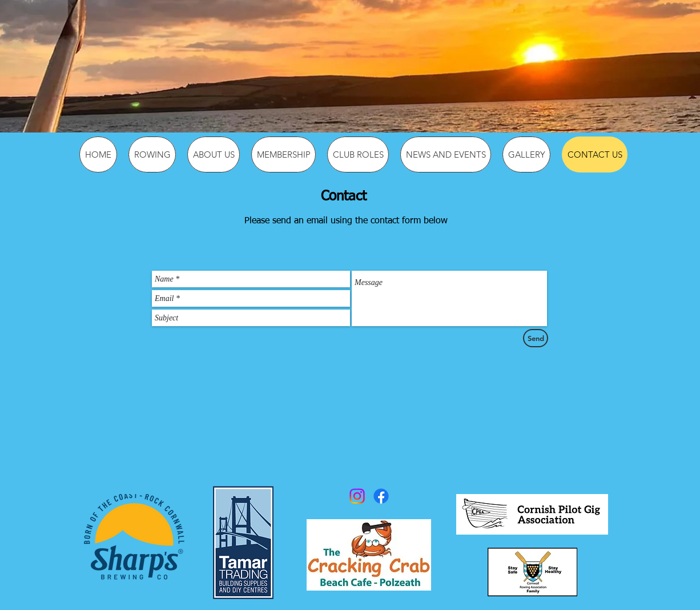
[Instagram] (357, 496)
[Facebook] (381, 496)
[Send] (536, 338)
